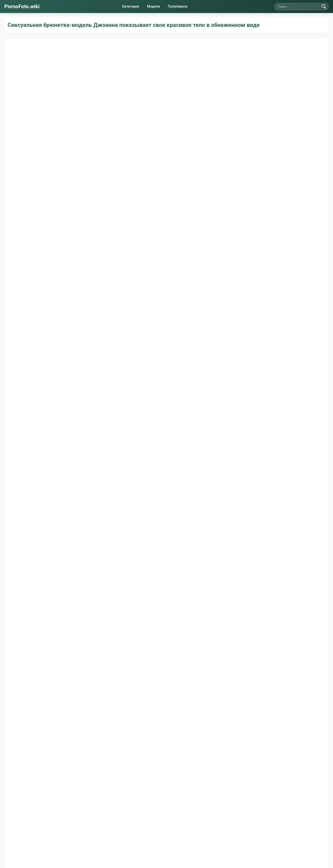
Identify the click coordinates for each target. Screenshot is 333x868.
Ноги (92, 486)
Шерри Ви (40, 473)
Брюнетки (137, 486)
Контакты (144, 834)
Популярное (178, 6)
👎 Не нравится (54, 445)
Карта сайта (187, 834)
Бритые (44, 486)
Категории (131, 6)
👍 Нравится (20, 445)
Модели (153, 6)
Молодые (69, 486)
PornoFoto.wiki (22, 7)
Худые (113, 486)
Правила (165, 834)
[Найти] (324, 7)
